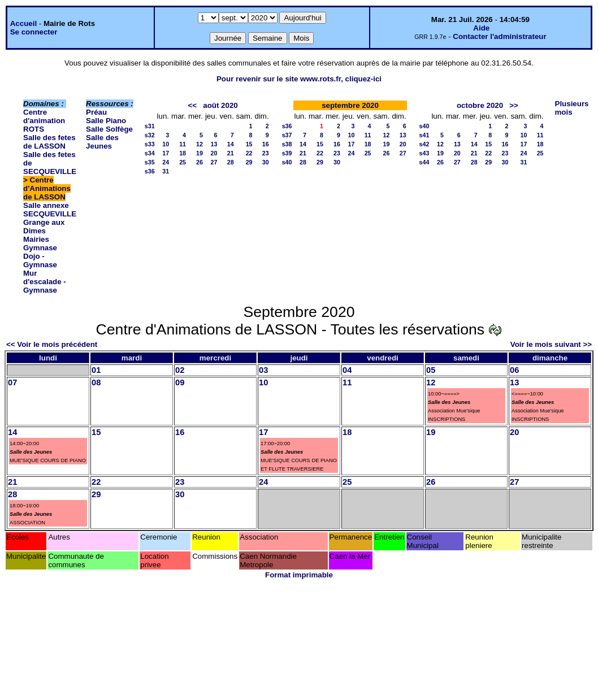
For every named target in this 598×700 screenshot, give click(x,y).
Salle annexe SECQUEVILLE (50, 210)
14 (231, 144)
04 (347, 370)
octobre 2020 (480, 105)
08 (96, 382)
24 (166, 162)
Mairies (36, 239)
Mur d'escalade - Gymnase (45, 282)
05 (431, 370)
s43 (424, 153)
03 (263, 370)
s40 (287, 162)
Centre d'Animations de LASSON (47, 188)
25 (183, 162)
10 (166, 144)
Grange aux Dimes (44, 227)
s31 (150, 126)
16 (266, 144)
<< (193, 105)
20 (214, 153)
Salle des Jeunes (102, 142)
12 (200, 144)
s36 (150, 171)
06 (514, 370)
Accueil (23, 23)
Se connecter (34, 32)
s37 (287, 135)
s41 (424, 135)
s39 (287, 153)
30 (266, 162)
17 (166, 153)
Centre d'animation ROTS (44, 121)
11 (183, 144)
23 (266, 153)
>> (514, 105)
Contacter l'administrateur (499, 36)
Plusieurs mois (572, 108)
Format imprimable (299, 575)
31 (166, 171)
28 (231, 162)
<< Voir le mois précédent (52, 344)
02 (180, 370)
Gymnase (40, 248)
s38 (287, 144)
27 (214, 162)
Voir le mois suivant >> (551, 344)
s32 (150, 135)
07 (12, 382)
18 (183, 153)
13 (214, 144)
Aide (481, 28)
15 (249, 144)
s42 (424, 144)
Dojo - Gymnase (40, 260)
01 (96, 370)
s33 (150, 144)
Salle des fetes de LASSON (49, 142)
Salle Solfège (109, 129)
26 (200, 162)
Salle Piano (106, 121)
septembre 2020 (350, 105)
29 (249, 162)
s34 (150, 153)
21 (231, 153)
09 (180, 382)
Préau (96, 112)
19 (200, 153)
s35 (150, 162)
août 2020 (220, 105)
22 (249, 153)
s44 (424, 162)
